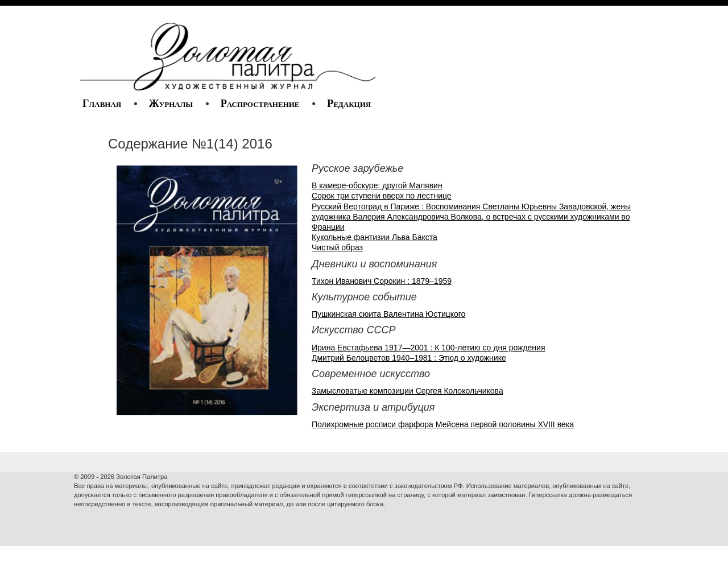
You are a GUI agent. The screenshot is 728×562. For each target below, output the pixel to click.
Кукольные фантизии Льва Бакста (375, 237)
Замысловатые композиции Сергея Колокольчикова (408, 391)
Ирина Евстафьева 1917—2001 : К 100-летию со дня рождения (429, 348)
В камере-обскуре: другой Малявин (377, 185)
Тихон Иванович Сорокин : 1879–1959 (382, 281)
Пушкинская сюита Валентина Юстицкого (388, 314)
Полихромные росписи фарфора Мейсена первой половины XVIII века (443, 424)
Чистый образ (337, 247)
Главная (102, 104)
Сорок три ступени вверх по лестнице (382, 196)
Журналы (171, 104)
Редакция (349, 104)
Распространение (260, 104)
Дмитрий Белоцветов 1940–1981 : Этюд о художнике (409, 358)
